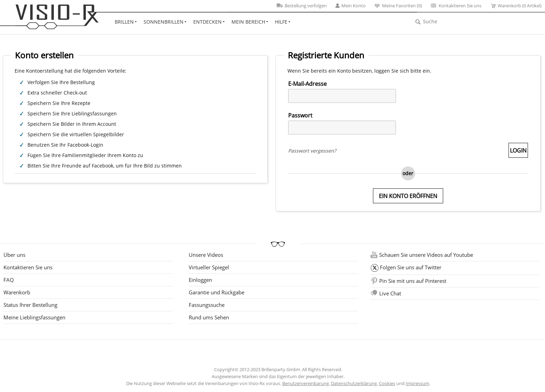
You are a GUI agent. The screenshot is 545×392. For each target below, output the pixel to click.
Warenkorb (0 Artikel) (516, 6)
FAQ (9, 280)
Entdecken (208, 22)
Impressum (417, 383)
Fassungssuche (207, 305)
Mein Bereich (248, 22)
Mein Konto (351, 6)
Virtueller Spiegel (209, 267)
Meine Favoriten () (398, 6)
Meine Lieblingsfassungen (34, 317)
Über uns (14, 255)
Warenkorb (17, 292)
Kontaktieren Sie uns (456, 6)
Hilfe (281, 22)
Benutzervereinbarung (306, 383)
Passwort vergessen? (312, 151)
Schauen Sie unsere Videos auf (426, 255)
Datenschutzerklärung (354, 383)
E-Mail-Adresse (307, 84)
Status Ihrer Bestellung (30, 305)
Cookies (387, 383)
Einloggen (200, 280)
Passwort (300, 115)
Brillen (124, 22)
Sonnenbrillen (164, 22)
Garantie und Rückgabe (217, 292)
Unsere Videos (206, 255)
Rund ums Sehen (209, 317)
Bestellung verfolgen (302, 6)
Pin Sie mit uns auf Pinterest (413, 281)
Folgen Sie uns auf (411, 267)
